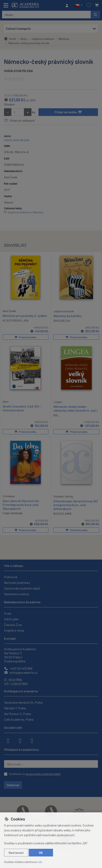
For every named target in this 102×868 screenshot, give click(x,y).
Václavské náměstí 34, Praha (23, 702)
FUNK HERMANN (12, 513)
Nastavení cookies (17, 594)
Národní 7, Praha (15, 708)
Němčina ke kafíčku (67, 316)
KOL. (56, 415)
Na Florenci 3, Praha (17, 714)
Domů (10, 39)
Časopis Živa (13, 625)
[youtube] (32, 740)
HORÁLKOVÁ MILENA (18, 71)
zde (40, 862)
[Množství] (18, 112)
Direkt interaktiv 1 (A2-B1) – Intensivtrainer (22, 408)
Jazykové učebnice (43, 39)
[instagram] (20, 740)
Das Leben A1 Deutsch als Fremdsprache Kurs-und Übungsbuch (21, 504)
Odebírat (13, 785)
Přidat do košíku (68, 112)
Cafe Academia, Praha (19, 719)
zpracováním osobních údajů (43, 774)
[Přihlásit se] (68, 5)
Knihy (24, 39)
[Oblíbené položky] (89, 5)
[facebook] (8, 740)
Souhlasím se (35, 774)
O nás (8, 613)
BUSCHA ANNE (63, 514)
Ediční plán (11, 619)
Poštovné (11, 577)
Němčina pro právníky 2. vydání (25, 315)
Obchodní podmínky (17, 583)
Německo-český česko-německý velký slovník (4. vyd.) (75, 408)
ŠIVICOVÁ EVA (62, 321)
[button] (79, 5)
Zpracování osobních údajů (22, 588)
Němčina (64, 39)
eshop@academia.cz (21, 672)
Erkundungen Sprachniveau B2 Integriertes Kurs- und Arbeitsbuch (76, 505)
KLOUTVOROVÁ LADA (16, 320)
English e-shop (14, 630)
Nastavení (16, 853)
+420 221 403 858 (18, 668)
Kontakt (10, 638)
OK (41, 853)
